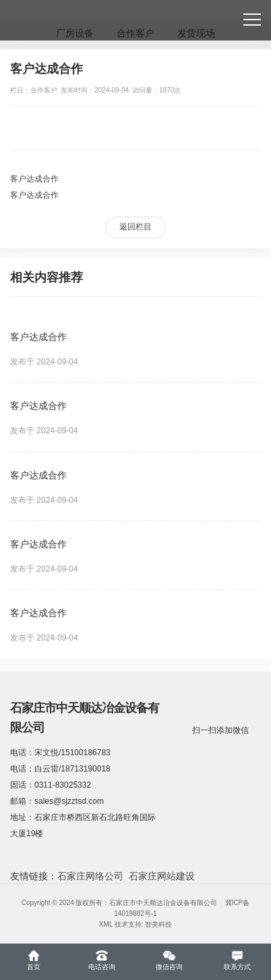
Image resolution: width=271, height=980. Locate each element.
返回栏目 (135, 227)
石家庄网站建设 (162, 876)
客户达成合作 (34, 179)
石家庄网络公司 (90, 876)
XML (106, 924)
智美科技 (158, 924)
